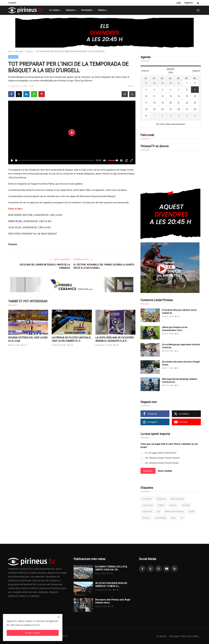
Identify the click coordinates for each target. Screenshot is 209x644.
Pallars (161, 505)
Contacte (12, 3)
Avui (10, 51)
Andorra (146, 518)
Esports (30, 51)
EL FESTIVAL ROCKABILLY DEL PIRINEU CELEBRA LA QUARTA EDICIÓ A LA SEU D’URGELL (104, 266)
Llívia (173, 518)
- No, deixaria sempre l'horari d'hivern (162, 458)
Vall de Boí (147, 511)
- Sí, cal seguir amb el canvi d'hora (160, 453)
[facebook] (142, 569)
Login (179, 3)
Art (182, 518)
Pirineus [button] (103, 10)
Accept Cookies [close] (33, 633)
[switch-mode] (198, 3)
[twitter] (150, 569)
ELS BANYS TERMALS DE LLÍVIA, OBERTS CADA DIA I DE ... (111, 568)
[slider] (55, 160)
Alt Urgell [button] (55, 10)
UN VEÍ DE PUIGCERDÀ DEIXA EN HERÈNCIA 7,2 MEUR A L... (111, 585)
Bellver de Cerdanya (174, 511)
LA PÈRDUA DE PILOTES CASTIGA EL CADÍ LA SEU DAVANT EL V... (71, 339)
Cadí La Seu (148, 505)
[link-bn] (104, 33)
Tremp (192, 511)
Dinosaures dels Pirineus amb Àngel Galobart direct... (113, 601)
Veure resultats (165, 471)
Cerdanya (147, 499)
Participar (148, 471)
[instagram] (158, 569)
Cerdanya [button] (71, 10)
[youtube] (166, 569)
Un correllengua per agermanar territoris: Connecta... (181, 346)
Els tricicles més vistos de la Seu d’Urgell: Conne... (181, 363)
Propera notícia (83, 259)
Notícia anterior (60, 259)
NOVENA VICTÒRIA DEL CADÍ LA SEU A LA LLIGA (28, 339)
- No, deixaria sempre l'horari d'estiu (161, 463)
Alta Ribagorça (177, 499)
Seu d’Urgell (160, 518)
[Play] (12, 160)
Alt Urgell (19, 51)
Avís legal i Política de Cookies (183, 636)
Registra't (189, 3)
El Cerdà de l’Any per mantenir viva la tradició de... (179, 312)
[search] (198, 10)
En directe (160, 636)
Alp (158, 511)
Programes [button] (87, 10)
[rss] (175, 569)
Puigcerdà (161, 499)
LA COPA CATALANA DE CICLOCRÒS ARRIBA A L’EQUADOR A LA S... (115, 339)
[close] (59, 617)
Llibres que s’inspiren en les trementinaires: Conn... (175, 329)
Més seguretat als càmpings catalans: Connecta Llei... (180, 381)
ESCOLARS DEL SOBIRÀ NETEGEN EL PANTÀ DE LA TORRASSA (45, 266)
